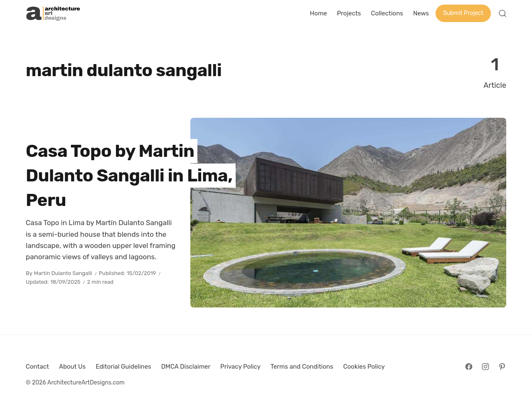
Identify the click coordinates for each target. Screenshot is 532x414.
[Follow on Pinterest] (502, 367)
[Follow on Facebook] (469, 367)
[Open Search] (502, 13)
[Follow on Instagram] (485, 367)
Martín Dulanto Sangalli (63, 273)
